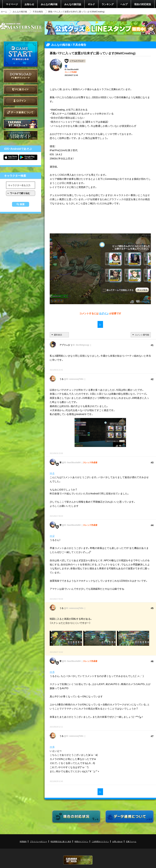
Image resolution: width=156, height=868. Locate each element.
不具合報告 (38, 11)
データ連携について (21, 112)
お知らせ (29, 4)
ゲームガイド (21, 135)
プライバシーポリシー (39, 841)
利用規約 (23, 841)
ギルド (91, 4)
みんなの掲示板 (49, 4)
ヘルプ (124, 4)
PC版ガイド (21, 89)
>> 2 (52, 536)
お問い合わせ (117, 841)
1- (100, 324)
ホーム (4, 11)
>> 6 (52, 747)
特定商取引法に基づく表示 (61, 841)
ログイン (21, 101)
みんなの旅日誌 (73, 4)
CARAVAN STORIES (78, 860)
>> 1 (52, 473)
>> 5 (52, 672)
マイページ (12, 4)
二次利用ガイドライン (100, 841)
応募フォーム (131, 841)
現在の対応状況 (143, 4)
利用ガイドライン (81, 841)
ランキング (108, 4)
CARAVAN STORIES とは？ (21, 124)
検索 (22, 204)
